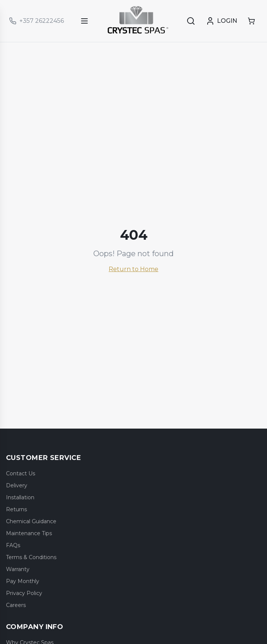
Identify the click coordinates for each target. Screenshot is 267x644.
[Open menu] (84, 21)
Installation (20, 497)
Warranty (18, 569)
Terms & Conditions (31, 557)
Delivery (17, 485)
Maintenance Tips (29, 533)
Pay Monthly (23, 581)
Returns (16, 509)
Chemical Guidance (31, 521)
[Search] (191, 21)
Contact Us (21, 473)
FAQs (13, 545)
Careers (16, 605)
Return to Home (133, 269)
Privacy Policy (24, 593)
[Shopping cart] (251, 21)
